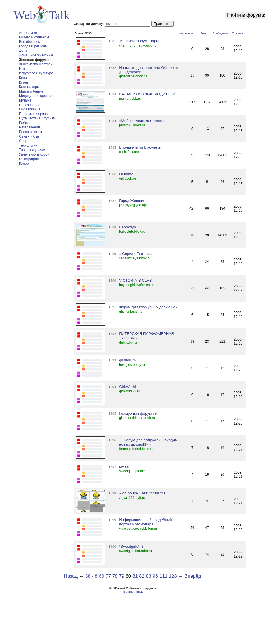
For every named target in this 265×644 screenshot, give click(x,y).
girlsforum (127, 360)
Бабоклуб (127, 227)
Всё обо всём (30, 42)
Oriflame (126, 174)
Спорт (24, 141)
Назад (71, 576)
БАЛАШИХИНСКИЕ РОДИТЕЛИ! (148, 94)
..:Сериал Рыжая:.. (135, 254)
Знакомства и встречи (37, 64)
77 (108, 576)
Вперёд (193, 576)
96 (155, 576)
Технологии (28, 145)
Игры (23, 69)
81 (135, 576)
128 (173, 576)
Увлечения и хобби (34, 154)
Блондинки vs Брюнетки (140, 147)
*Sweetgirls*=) (131, 546)
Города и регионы (33, 46)
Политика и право (33, 114)
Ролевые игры (30, 132)
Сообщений (220, 33)
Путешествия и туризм (37, 118)
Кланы (24, 82)
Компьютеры (29, 87)
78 (115, 576)
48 (95, 576)
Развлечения (29, 127)
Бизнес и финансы (34, 37)
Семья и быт (29, 136)
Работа (25, 123)
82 (142, 576)
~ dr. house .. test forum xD (142, 493)
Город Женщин (132, 201)
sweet (124, 467)
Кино (23, 78)
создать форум (132, 592)
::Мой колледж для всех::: (142, 121)
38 (88, 576)
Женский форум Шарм (139, 41)
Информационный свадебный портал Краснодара (145, 522)
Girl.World (127, 387)
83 (149, 576)
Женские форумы (34, 60)
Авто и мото (29, 33)
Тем (203, 33)
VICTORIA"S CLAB (135, 280)
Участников (186, 33)
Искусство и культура (36, 73)
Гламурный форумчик (138, 413)
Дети (23, 51)
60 (101, 576)
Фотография (29, 159)
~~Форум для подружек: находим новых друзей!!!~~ (148, 442)
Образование (30, 109)
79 (122, 576)
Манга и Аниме (31, 91)
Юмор (24, 163)
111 (163, 576)
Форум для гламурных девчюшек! (149, 307)
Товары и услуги (32, 150)
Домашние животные (36, 55)
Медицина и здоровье (37, 96)
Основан (237, 33)
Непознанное (30, 105)
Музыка (25, 100)
